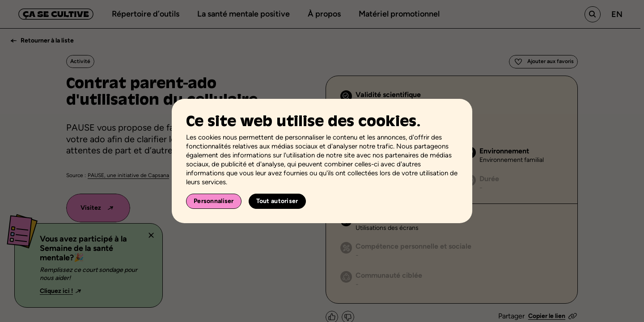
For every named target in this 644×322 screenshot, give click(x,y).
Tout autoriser (277, 201)
